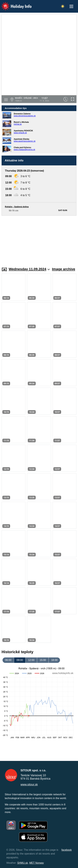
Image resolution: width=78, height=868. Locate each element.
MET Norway (37, 863)
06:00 (8, 660)
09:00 (20, 660)
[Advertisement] (39, 239)
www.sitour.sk (29, 785)
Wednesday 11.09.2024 (29, 269)
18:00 (54, 660)
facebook (67, 850)
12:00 (31, 660)
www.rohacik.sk (20, 133)
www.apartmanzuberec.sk (25, 141)
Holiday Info (13, 4)
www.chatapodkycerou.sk (24, 150)
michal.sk (18, 124)
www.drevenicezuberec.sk (25, 116)
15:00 (43, 660)
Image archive (64, 269)
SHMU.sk (23, 863)
